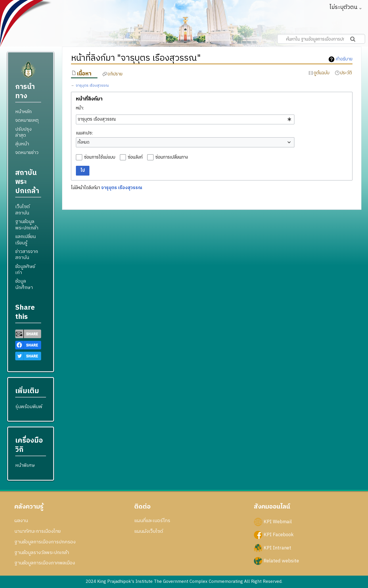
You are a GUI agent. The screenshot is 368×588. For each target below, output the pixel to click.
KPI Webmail (278, 522)
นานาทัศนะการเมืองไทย (38, 531)
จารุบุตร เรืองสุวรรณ (92, 86)
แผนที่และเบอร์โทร (152, 521)
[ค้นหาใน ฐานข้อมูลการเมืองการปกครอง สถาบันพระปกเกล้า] (321, 39)
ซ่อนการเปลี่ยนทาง (172, 157)
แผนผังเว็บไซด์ (149, 531)
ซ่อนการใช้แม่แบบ (100, 157)
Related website (281, 561)
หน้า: (80, 108)
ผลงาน (21, 521)
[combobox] (185, 119)
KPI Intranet (277, 548)
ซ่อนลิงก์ (135, 157)
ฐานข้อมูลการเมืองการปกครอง (45, 542)
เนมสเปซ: (84, 133)
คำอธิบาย (344, 59)
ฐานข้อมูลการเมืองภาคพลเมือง (45, 563)
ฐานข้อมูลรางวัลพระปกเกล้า (42, 553)
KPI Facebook (279, 535)
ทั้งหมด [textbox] (84, 142)
